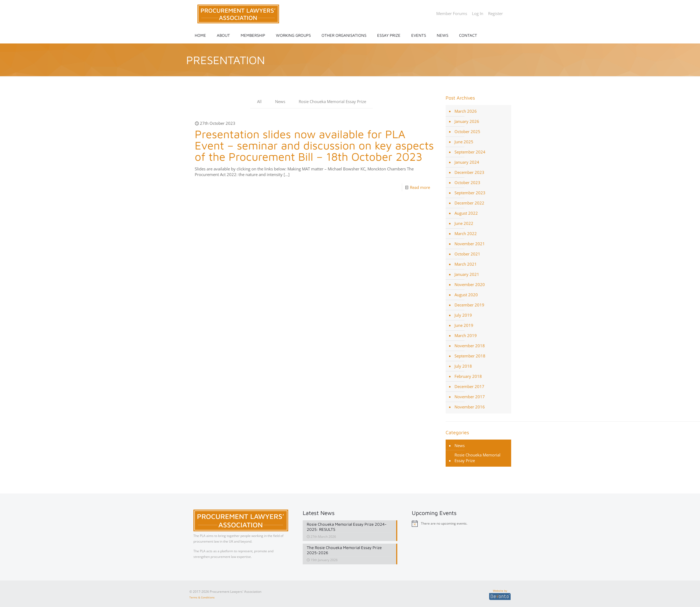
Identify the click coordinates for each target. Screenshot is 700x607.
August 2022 (466, 213)
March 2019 (466, 335)
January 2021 (467, 274)
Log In (478, 14)
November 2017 (470, 397)
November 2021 (470, 244)
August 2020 (466, 295)
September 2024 (470, 152)
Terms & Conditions (202, 597)
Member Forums (452, 14)
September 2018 (470, 356)
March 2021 (466, 264)
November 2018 (470, 346)
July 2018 (463, 366)
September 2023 (470, 193)
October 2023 (467, 182)
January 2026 (467, 121)
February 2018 (468, 376)
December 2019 (469, 305)
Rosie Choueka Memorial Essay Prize (332, 101)
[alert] (459, 524)
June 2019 (464, 325)
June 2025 (464, 142)
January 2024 (467, 162)
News (280, 101)
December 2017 (469, 386)
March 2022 (466, 233)
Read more (420, 187)
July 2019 (463, 315)
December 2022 (469, 203)
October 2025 (467, 131)
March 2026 (466, 111)
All (259, 101)
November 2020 (470, 284)
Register (495, 14)
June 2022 (464, 223)
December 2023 (469, 172)
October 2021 (467, 254)
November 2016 (470, 407)
